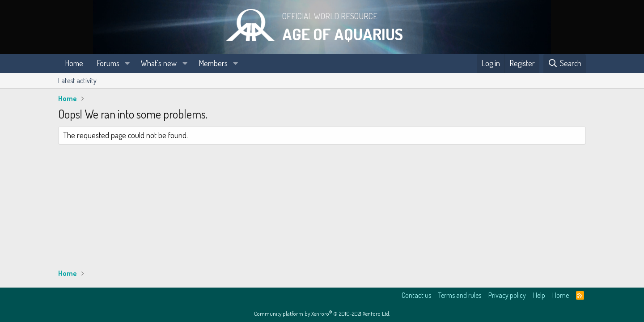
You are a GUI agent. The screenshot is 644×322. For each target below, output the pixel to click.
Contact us (416, 295)
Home (74, 63)
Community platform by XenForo (322, 314)
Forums (108, 63)
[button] (127, 63)
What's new (159, 63)
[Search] (565, 63)
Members (213, 63)
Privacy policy (507, 295)
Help (539, 295)
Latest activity (77, 80)
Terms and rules (460, 295)
